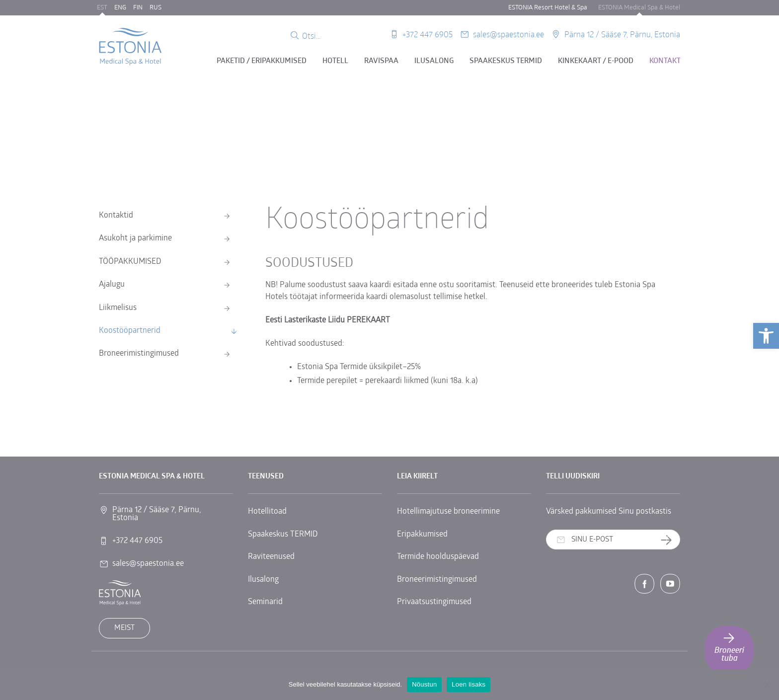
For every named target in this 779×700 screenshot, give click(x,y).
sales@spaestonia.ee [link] (508, 34)
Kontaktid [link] (116, 216)
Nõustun (424, 684)
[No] (767, 685)
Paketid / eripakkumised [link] (262, 61)
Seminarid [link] (265, 602)
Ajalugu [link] (112, 285)
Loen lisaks (468, 684)
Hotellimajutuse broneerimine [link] (448, 512)
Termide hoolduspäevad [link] (438, 557)
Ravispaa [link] (381, 61)
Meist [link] (124, 628)
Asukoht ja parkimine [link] (135, 238)
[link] (766, 336)
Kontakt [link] (665, 61)
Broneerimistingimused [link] (139, 354)
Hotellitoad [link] (267, 512)
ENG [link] (120, 8)
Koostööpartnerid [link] (130, 331)
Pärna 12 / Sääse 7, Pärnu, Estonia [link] (622, 34)
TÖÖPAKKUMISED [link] (130, 262)
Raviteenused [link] (271, 557)
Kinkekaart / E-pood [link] (596, 61)
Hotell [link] (335, 61)
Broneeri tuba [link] (729, 647)
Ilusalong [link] (434, 61)
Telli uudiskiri (670, 540)
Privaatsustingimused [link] (434, 602)
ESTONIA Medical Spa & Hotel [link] (639, 8)
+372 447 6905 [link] (428, 34)
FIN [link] (138, 8)
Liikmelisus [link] (118, 308)
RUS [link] (156, 8)
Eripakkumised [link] (422, 535)
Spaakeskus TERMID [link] (506, 61)
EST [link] (102, 8)
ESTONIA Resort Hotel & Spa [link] (548, 8)
